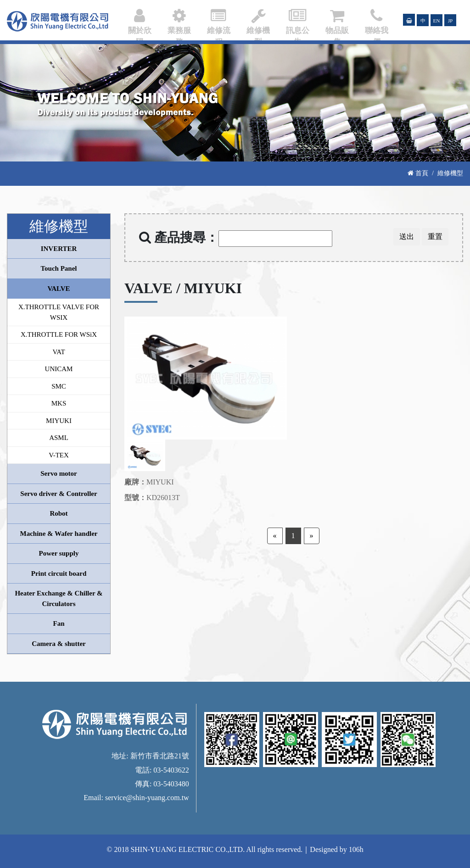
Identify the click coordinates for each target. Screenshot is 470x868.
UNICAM (59, 369)
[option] (206, 378)
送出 (407, 236)
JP (450, 21)
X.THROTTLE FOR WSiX (59, 334)
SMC (59, 386)
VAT (59, 352)
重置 (435, 236)
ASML (59, 438)
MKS (59, 403)
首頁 (418, 173)
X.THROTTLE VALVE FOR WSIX (59, 312)
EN (437, 21)
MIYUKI (59, 421)
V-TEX (59, 455)
